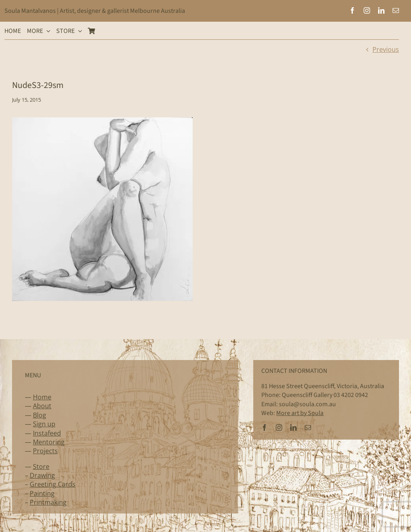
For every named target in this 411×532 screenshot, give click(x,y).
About (42, 406)
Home (42, 397)
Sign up (44, 424)
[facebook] (352, 10)
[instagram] (367, 10)
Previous (386, 49)
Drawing (42, 475)
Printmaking (48, 502)
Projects (45, 451)
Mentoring (49, 442)
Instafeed (47, 433)
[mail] (396, 10)
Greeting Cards (53, 484)
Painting (42, 493)
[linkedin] (381, 10)
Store (41, 467)
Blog (40, 415)
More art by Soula (300, 413)
